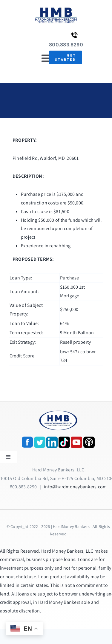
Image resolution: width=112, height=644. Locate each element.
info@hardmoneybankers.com (75, 487)
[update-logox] (56, 8)
